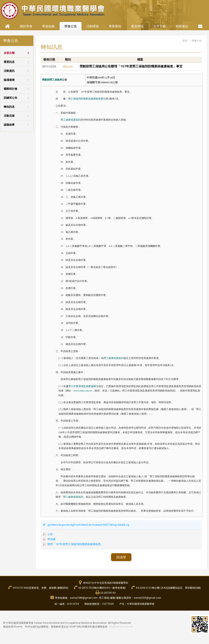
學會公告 (71, 26)
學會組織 (48, 26)
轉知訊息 (9, 107)
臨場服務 (9, 80)
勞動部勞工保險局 (52, 80)
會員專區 (137, 26)
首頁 (185, 41)
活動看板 (93, 26)
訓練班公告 (11, 98)
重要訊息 (9, 62)
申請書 (52, 539)
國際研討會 (11, 89)
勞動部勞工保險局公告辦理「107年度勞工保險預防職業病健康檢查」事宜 (131, 66)
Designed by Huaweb (121, 627)
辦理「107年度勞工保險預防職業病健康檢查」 (75, 544)
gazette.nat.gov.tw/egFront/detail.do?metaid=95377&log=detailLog (88, 525)
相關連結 (182, 26)
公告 (50, 534)
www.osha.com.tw (83, 391)
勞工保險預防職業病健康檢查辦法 (87, 99)
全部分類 (9, 53)
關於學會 (26, 26)
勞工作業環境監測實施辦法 (83, 386)
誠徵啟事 (9, 125)
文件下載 (159, 26)
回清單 (121, 557)
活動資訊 (9, 71)
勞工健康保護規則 (71, 120)
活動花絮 (9, 116)
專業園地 (115, 26)
